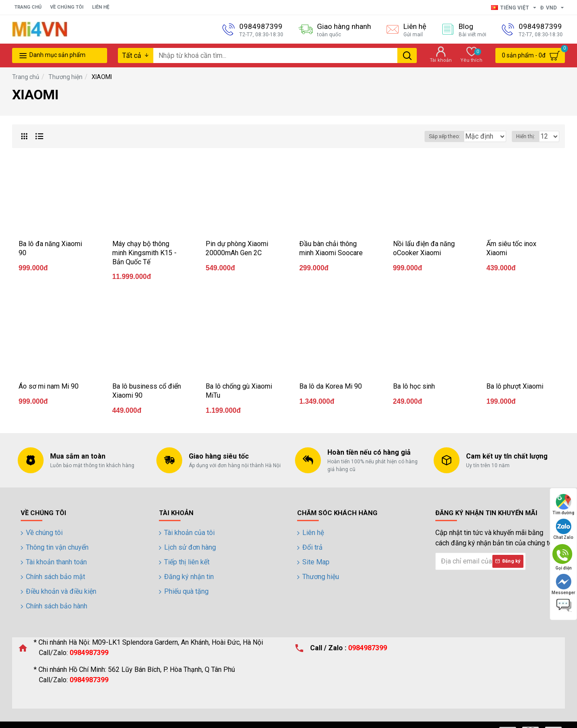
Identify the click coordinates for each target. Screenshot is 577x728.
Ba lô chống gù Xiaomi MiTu (239, 391)
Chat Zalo (563, 529)
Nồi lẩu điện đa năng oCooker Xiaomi (424, 248)
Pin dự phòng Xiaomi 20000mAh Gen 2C (237, 248)
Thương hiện (65, 77)
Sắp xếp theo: (428, 136)
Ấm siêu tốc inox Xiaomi (511, 248)
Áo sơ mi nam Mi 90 (49, 386)
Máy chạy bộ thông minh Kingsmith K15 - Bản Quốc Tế (144, 253)
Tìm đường (563, 505)
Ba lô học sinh (414, 386)
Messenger (563, 584)
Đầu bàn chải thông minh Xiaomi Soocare (331, 248)
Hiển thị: (528, 136)
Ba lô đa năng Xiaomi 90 (50, 248)
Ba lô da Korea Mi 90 (331, 386)
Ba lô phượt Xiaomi (515, 386)
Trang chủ (26, 77)
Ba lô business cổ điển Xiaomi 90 (147, 391)
